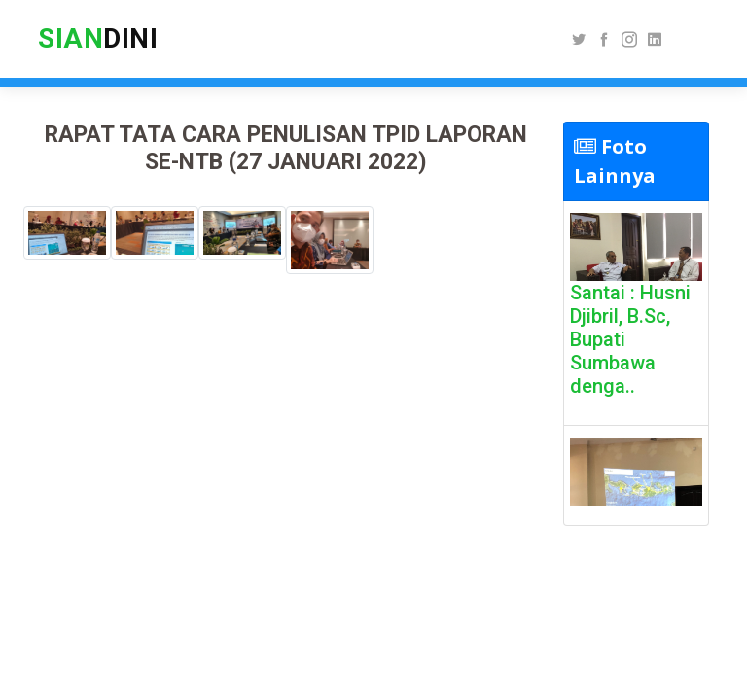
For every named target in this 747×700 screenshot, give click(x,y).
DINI (98, 38)
